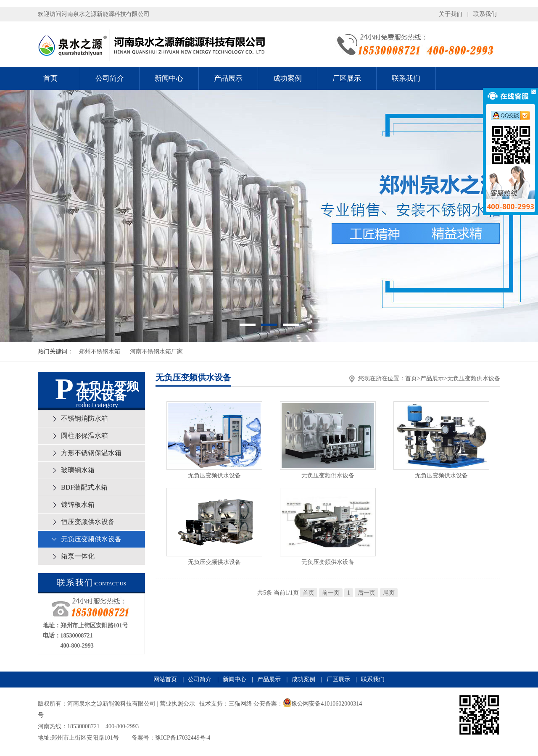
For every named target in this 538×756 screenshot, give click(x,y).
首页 (50, 78)
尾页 (389, 593)
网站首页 (165, 679)
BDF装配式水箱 (84, 487)
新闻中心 (169, 78)
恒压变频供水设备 (88, 522)
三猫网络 (240, 704)
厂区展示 (347, 78)
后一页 (367, 593)
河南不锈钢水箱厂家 (156, 352)
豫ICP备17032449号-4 (183, 738)
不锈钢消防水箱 (84, 418)
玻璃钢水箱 (78, 470)
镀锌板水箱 (78, 504)
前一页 (331, 593)
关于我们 (451, 14)
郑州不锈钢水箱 (100, 352)
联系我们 (485, 14)
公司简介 (110, 78)
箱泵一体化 (78, 556)
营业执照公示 (177, 704)
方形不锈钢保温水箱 (91, 453)
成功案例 (287, 78)
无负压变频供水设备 (91, 539)
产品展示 (228, 78)
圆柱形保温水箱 (84, 436)
